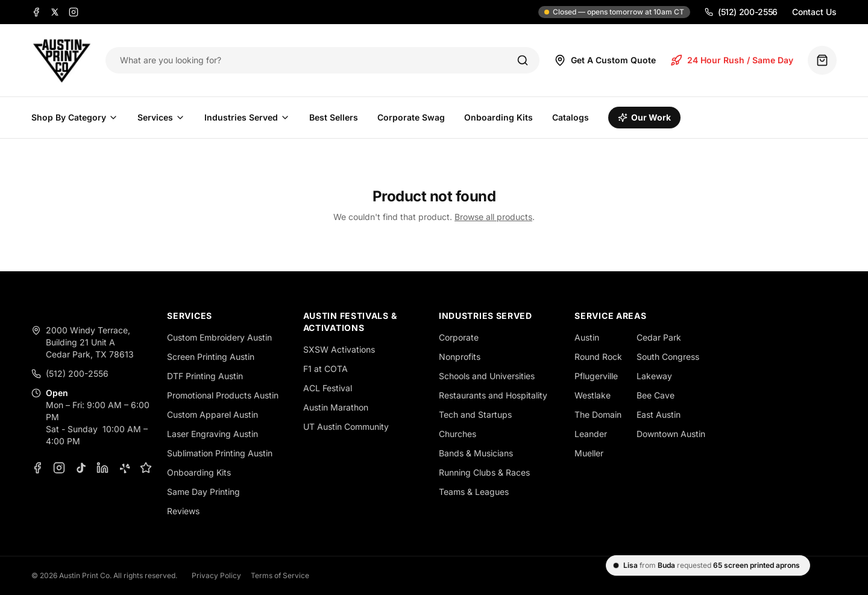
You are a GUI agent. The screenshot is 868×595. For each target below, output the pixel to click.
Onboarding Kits (498, 117)
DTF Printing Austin (205, 376)
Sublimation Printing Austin (220, 453)
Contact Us (814, 12)
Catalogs (571, 117)
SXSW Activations (339, 349)
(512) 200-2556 (741, 12)
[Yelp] (124, 468)
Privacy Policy (216, 575)
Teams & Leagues (474, 492)
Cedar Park (659, 337)
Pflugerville (596, 376)
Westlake (593, 395)
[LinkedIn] (102, 468)
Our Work (644, 117)
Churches (458, 434)
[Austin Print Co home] (61, 60)
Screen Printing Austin (211, 357)
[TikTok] (81, 468)
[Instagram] (74, 12)
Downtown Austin (671, 434)
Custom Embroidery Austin (219, 337)
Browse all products (493, 217)
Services (161, 117)
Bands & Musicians (476, 453)
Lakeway (654, 376)
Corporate (459, 337)
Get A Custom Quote (605, 60)
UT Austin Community (346, 427)
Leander (591, 434)
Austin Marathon (336, 407)
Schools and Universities (487, 376)
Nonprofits (460, 357)
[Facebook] (36, 12)
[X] (55, 12)
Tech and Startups (475, 414)
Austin (587, 337)
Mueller (589, 453)
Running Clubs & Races (484, 472)
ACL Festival (328, 388)
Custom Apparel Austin (212, 414)
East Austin (659, 414)
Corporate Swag (411, 117)
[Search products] (310, 60)
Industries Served (247, 117)
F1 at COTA (325, 369)
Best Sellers (334, 117)
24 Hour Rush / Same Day (732, 60)
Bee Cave (656, 395)
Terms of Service (280, 575)
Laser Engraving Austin (212, 434)
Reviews (183, 511)
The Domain (598, 414)
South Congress (668, 357)
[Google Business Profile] (146, 468)
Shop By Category (75, 117)
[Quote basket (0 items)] (822, 60)
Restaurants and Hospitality (493, 395)
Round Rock (598, 357)
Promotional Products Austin (223, 395)
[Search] (523, 60)
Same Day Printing (203, 492)
